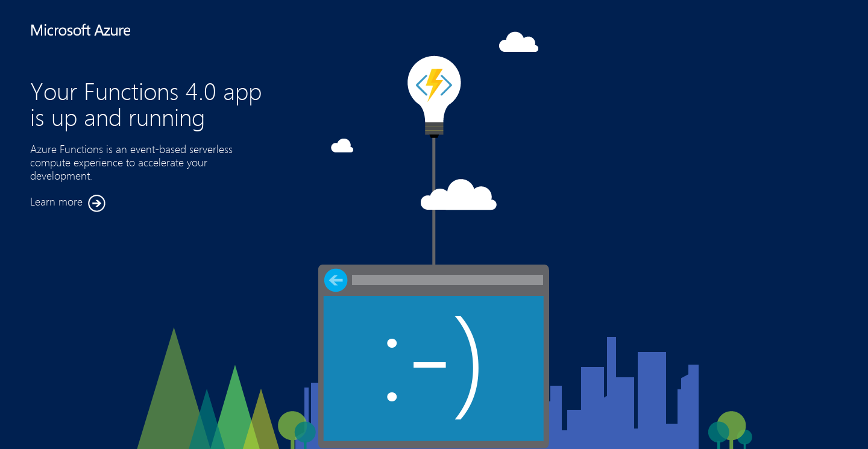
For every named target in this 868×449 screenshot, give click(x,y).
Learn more (68, 203)
